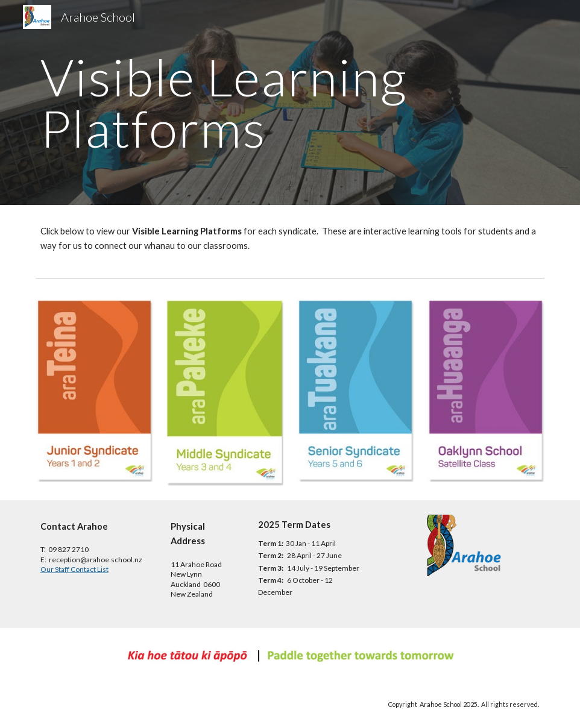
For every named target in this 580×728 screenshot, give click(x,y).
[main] (247, 103)
